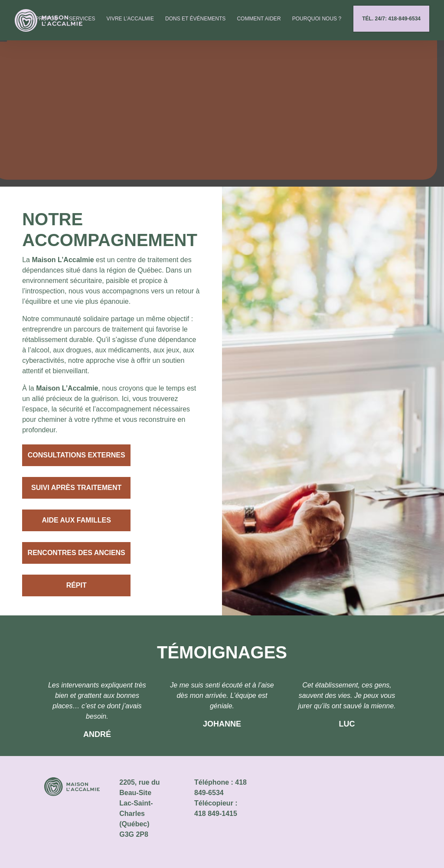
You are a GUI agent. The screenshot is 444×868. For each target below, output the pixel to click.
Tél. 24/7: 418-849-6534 (391, 23)
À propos (44, 23)
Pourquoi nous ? (317, 23)
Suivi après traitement (76, 488)
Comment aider (259, 23)
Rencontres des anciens (77, 553)
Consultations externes (77, 455)
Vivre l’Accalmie (130, 23)
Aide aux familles (76, 520)
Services (82, 23)
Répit (77, 585)
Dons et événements (195, 23)
